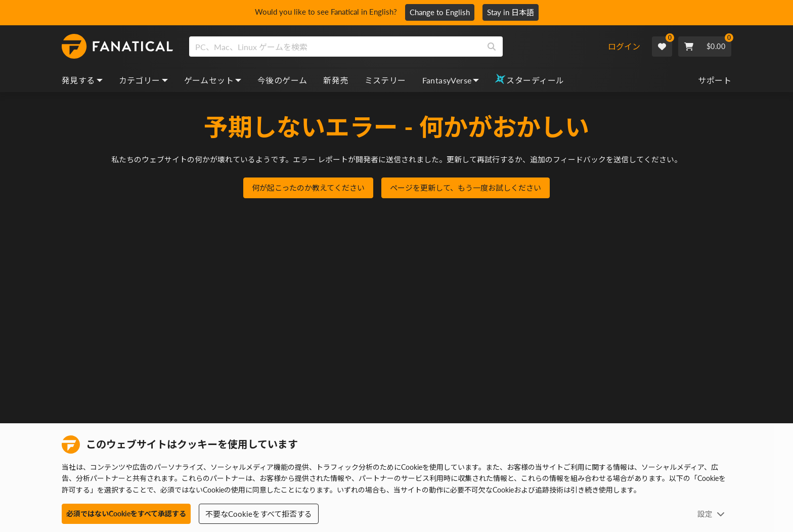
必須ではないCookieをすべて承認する (126, 514)
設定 (711, 514)
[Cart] (705, 47)
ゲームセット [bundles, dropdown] (213, 80)
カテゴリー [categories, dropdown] (143, 80)
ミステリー (385, 80)
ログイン (624, 46)
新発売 (336, 80)
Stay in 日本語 (514, 12)
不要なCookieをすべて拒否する (259, 514)
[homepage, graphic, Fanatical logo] (117, 47)
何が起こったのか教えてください (308, 189)
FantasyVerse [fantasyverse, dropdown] (451, 80)
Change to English (443, 12)
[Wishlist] (662, 47)
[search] (335, 47)
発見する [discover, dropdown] (82, 80)
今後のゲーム (282, 80)
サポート (715, 80)
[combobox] (398, 47)
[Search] (492, 47)
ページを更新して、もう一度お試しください (466, 189)
